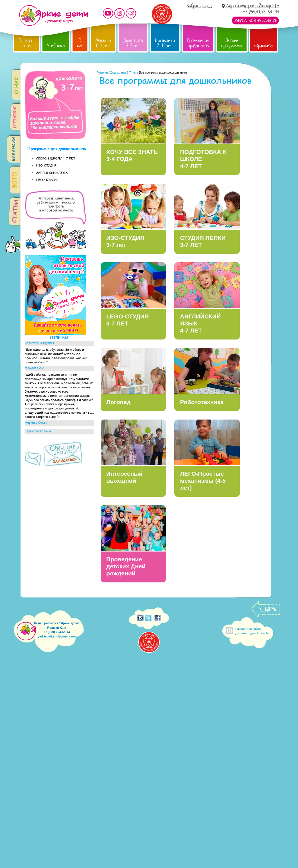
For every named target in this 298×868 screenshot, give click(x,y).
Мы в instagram (119, 13)
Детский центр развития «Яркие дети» (54, 15)
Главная (102, 72)
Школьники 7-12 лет (165, 43)
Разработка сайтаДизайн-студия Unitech (251, 631)
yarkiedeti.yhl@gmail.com (57, 636)
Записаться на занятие (255, 20)
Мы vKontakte (131, 13)
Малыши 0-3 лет (103, 43)
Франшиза (264, 46)
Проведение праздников (198, 43)
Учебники (56, 46)
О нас (80, 43)
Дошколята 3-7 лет (133, 43)
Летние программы (232, 43)
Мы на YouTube (108, 13)
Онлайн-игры (27, 43)
